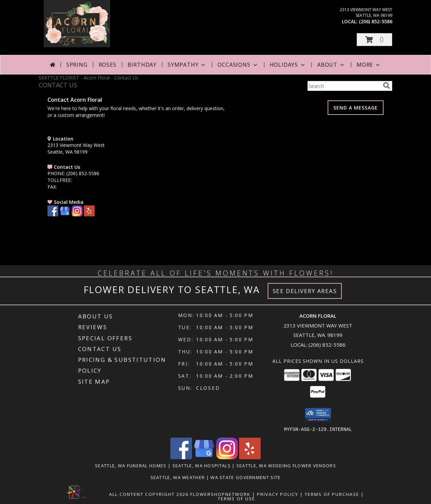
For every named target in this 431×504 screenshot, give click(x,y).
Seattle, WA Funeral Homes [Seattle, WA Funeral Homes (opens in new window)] (131, 465)
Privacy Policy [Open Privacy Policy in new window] (278, 494)
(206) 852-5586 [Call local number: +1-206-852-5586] (376, 21)
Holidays (288, 65)
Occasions (238, 65)
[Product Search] (344, 86)
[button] (374, 40)
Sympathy (187, 65)
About (331, 65)
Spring (77, 65)
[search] (387, 86)
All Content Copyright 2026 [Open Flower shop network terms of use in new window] (149, 494)
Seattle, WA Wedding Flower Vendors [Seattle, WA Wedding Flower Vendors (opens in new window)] (286, 465)
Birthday (142, 65)
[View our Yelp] (89, 214)
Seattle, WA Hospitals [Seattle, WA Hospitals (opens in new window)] (202, 465)
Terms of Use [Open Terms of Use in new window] (237, 498)
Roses (108, 65)
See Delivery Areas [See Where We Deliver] (305, 291)
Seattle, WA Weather (178, 477)
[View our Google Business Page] (65, 214)
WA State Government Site (245, 477)
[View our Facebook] (53, 214)
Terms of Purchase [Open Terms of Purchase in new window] (332, 494)
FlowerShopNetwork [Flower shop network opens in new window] (220, 494)
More (369, 65)
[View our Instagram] (77, 214)
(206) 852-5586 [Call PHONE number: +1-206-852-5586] (83, 173)
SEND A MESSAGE (356, 108)
